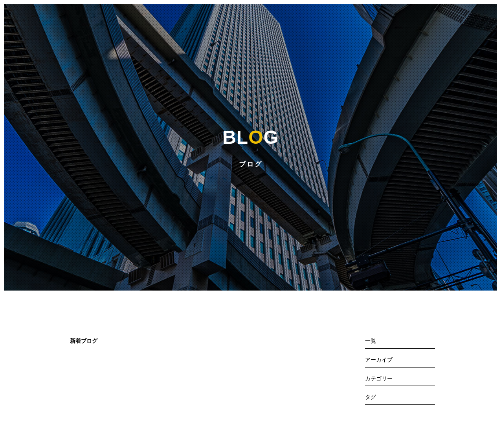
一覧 (371, 341)
